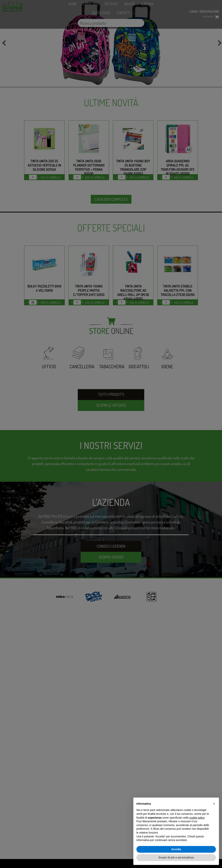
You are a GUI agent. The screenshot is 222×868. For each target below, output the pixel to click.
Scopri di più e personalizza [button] (176, 857)
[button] (214, 804)
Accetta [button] (176, 849)
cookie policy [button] (197, 818)
